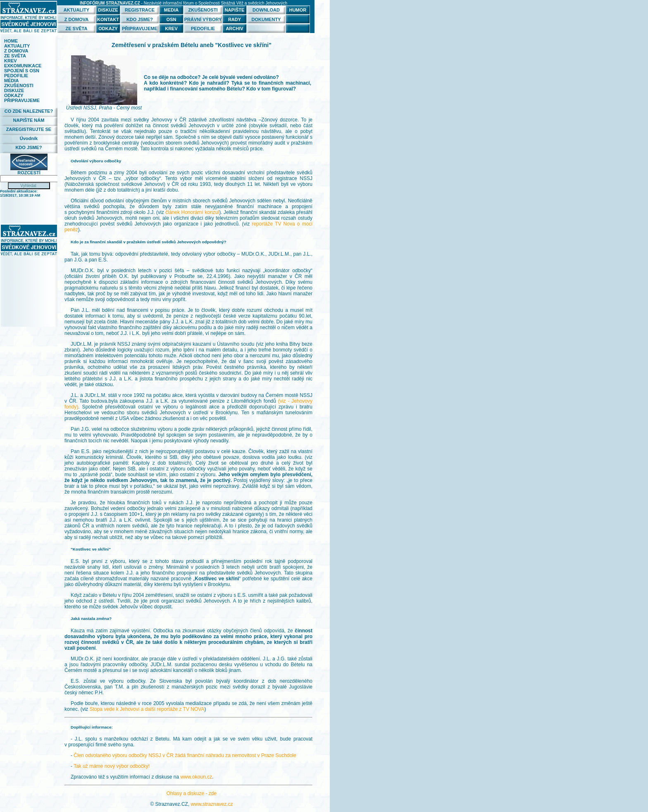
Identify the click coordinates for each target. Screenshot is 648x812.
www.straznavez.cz (212, 804)
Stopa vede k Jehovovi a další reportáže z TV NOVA (147, 709)
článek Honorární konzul (192, 212)
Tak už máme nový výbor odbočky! (112, 766)
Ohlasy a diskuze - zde (192, 793)
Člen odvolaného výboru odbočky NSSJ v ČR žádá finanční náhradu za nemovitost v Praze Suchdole (185, 755)
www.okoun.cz (196, 777)
